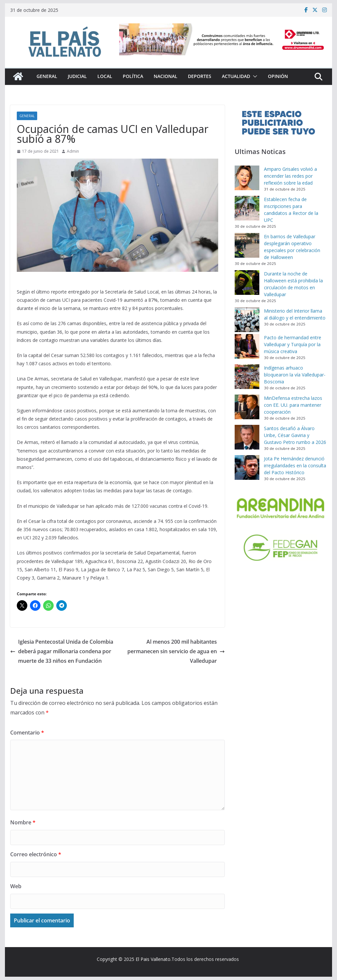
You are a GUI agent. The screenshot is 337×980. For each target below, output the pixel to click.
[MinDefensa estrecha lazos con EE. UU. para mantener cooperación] (247, 407)
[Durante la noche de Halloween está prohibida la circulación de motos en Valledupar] (247, 283)
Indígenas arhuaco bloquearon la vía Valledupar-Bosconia (295, 375)
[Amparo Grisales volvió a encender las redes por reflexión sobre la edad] (247, 178)
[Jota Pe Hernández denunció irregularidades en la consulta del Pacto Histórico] (247, 467)
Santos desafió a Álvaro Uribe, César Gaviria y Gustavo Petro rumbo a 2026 (295, 435)
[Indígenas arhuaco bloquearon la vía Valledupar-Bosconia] (247, 377)
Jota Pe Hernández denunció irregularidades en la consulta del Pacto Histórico (295, 465)
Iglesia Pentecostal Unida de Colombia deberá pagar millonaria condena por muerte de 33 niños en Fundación (62, 651)
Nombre (23, 822)
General (47, 76)
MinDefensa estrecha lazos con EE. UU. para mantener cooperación (293, 405)
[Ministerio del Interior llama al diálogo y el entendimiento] (247, 320)
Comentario (27, 733)
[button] (254, 76)
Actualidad (236, 76)
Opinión (278, 76)
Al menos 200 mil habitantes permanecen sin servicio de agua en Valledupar (176, 651)
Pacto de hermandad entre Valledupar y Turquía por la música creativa (293, 344)
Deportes (200, 76)
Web (16, 886)
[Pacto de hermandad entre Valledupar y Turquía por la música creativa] (247, 346)
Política (133, 76)
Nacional (166, 76)
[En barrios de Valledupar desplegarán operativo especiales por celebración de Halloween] (247, 245)
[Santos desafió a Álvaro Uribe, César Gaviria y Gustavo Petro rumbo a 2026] (247, 437)
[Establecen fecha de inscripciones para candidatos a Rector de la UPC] (247, 208)
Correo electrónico (36, 854)
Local (105, 76)
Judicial (77, 76)
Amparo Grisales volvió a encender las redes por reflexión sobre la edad (290, 176)
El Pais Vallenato (153, 959)
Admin (73, 151)
